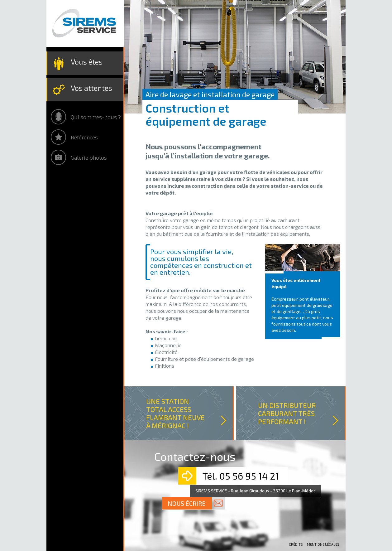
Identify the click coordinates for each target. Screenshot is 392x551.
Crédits (296, 544)
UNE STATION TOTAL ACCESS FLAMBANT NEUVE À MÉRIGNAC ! (175, 413)
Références (84, 137)
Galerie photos (89, 157)
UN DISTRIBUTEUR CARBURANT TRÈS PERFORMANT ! (287, 413)
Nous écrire (187, 503)
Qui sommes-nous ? (96, 117)
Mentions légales (323, 544)
